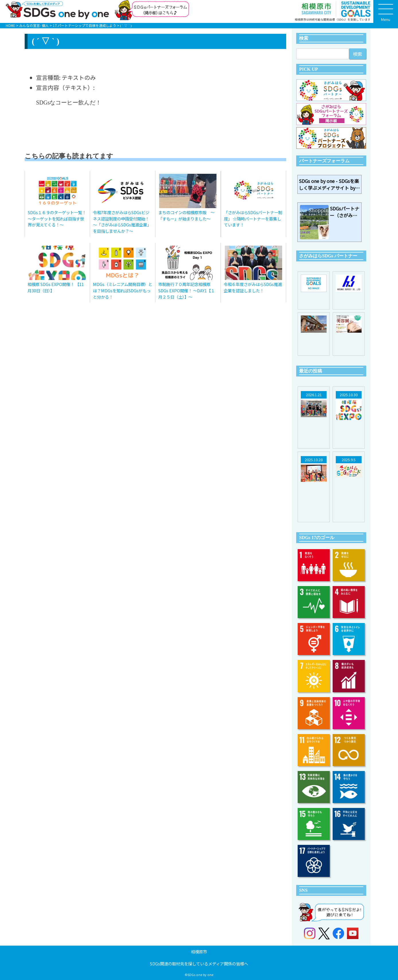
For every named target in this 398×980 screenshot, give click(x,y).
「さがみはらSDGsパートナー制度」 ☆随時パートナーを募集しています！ (253, 218)
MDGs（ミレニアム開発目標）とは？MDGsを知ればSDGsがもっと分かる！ (123, 290)
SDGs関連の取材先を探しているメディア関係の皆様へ (199, 964)
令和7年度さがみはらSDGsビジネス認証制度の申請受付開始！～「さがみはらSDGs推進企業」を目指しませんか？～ (122, 222)
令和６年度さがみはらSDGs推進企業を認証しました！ (253, 287)
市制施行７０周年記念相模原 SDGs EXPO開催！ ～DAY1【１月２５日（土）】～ (187, 290)
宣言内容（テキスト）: (65, 87)
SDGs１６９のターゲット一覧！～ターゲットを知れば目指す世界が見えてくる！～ (57, 218)
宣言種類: (48, 77)
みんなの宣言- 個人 (34, 25)
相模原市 (199, 952)
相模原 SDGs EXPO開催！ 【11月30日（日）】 (56, 287)
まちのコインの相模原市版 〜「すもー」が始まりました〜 (186, 215)
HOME (10, 25)
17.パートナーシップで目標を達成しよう (84, 25)
